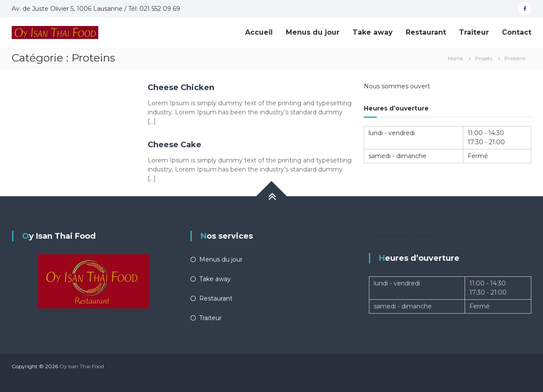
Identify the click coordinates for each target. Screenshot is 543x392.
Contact (517, 32)
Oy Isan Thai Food (82, 366)
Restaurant (426, 32)
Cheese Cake (175, 145)
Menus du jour (313, 32)
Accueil (259, 32)
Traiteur (474, 32)
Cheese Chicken (181, 87)
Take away (373, 32)
